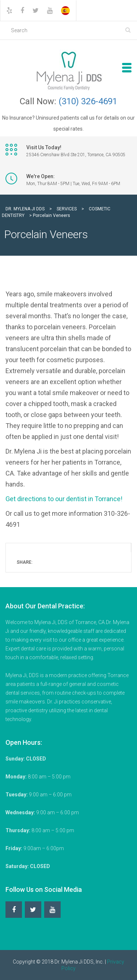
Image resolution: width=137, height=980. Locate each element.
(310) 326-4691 (88, 101)
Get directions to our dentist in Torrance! (64, 499)
